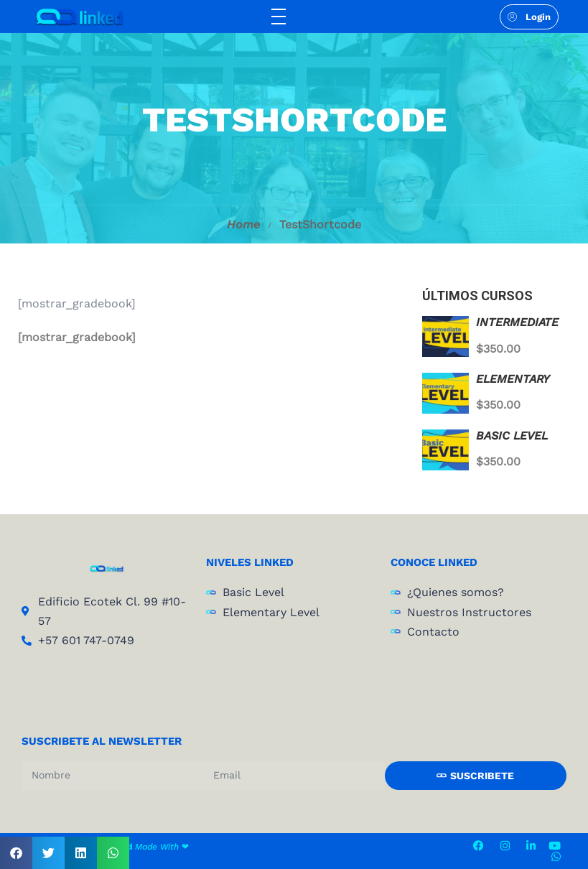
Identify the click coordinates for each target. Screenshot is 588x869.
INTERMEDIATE (517, 322)
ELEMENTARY (513, 379)
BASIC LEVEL (512, 436)
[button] (16, 853)
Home (243, 224)
